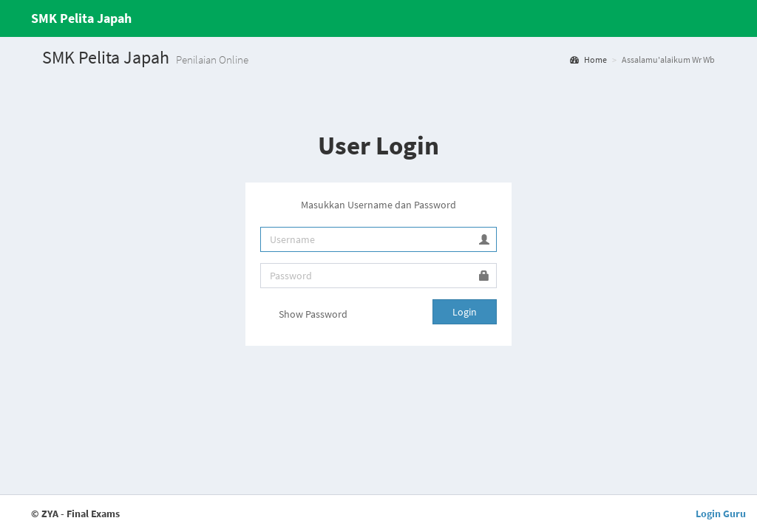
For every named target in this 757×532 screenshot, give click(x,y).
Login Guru (721, 514)
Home (588, 59)
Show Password (304, 316)
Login (465, 312)
